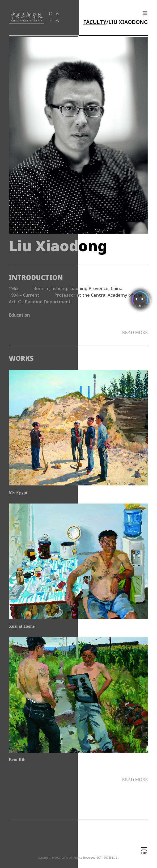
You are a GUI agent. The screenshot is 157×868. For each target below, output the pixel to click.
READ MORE (135, 780)
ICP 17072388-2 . (108, 858)
